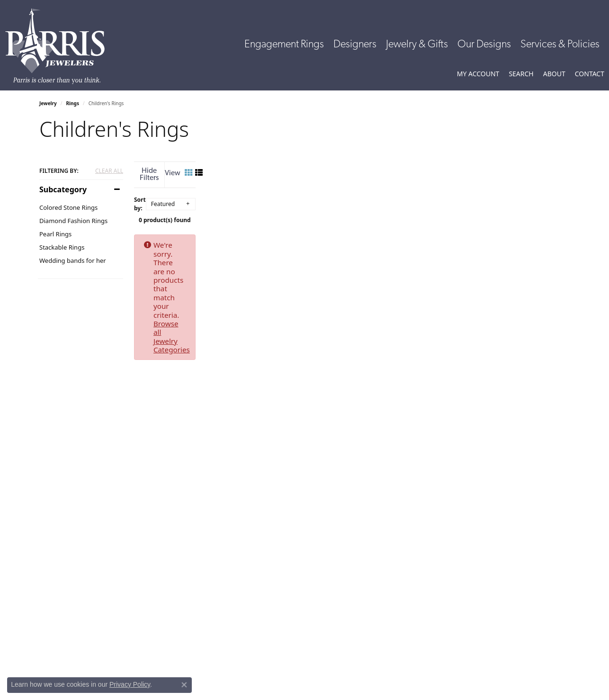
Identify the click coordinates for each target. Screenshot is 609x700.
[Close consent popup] (184, 685)
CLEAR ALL (109, 171)
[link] (590, 74)
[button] (478, 74)
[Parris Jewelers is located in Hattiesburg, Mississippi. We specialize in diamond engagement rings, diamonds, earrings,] (60, 46)
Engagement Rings (284, 45)
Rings (73, 103)
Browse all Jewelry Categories (404, 238)
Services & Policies (560, 45)
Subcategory (63, 189)
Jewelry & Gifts (417, 45)
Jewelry (48, 103)
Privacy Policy (130, 684)
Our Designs (484, 45)
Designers (355, 45)
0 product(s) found (352, 213)
